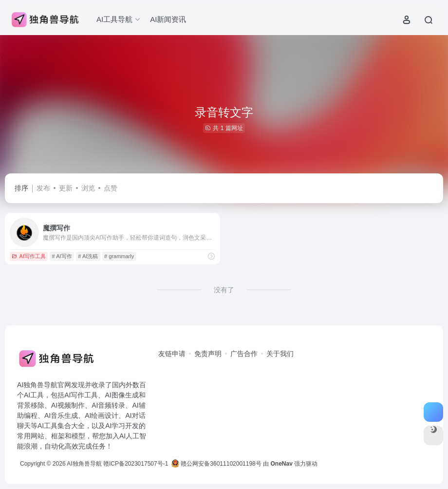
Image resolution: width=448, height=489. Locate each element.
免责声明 (208, 354)
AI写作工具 (28, 256)
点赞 (111, 188)
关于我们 (280, 354)
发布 (43, 188)
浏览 (88, 188)
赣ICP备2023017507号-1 (136, 464)
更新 (66, 188)
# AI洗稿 (88, 256)
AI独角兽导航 (84, 464)
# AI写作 (62, 256)
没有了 (224, 290)
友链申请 (172, 354)
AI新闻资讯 (168, 19)
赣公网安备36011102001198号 (216, 464)
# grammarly (119, 256)
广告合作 (244, 354)
